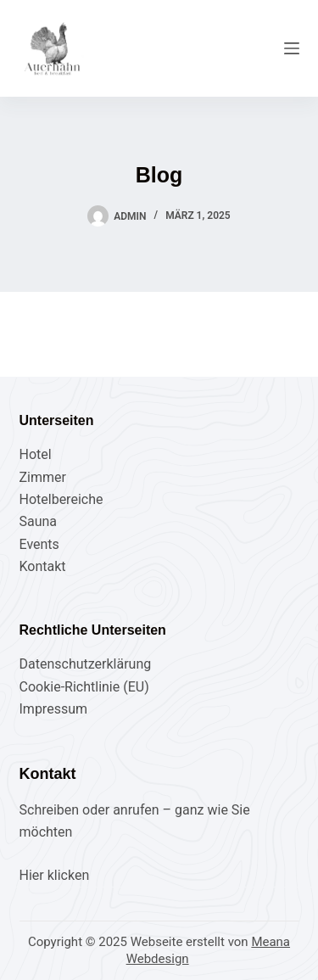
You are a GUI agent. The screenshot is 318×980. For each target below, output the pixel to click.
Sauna (39, 521)
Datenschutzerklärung (86, 664)
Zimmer (43, 477)
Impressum (54, 709)
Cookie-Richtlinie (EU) (84, 687)
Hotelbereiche (61, 499)
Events (39, 544)
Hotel (36, 454)
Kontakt (43, 566)
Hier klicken (55, 875)
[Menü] (292, 48)
